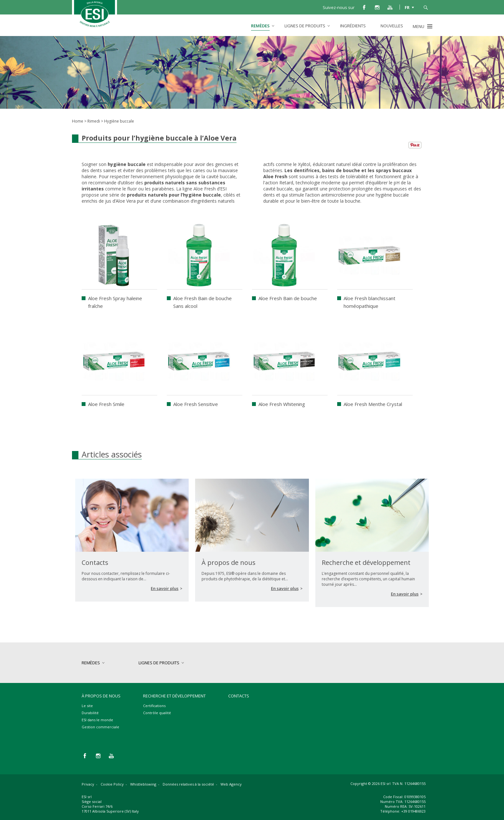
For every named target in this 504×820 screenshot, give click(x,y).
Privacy (88, 784)
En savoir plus (165, 588)
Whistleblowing (143, 784)
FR (407, 7)
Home (78, 121)
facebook (364, 7)
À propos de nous (101, 696)
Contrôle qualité (157, 713)
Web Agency (231, 784)
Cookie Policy (112, 784)
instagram (377, 7)
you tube (390, 7)
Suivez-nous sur (339, 7)
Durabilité (90, 713)
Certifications (154, 706)
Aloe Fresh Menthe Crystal (373, 404)
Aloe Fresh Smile (106, 404)
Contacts (239, 696)
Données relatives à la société (188, 784)
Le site (87, 706)
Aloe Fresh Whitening (282, 404)
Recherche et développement (174, 696)
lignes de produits (305, 26)
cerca (426, 7)
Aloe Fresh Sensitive (196, 404)
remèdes (260, 26)
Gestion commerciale (100, 727)
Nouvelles (392, 26)
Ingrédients (353, 26)
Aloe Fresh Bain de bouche (288, 298)
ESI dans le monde (97, 720)
